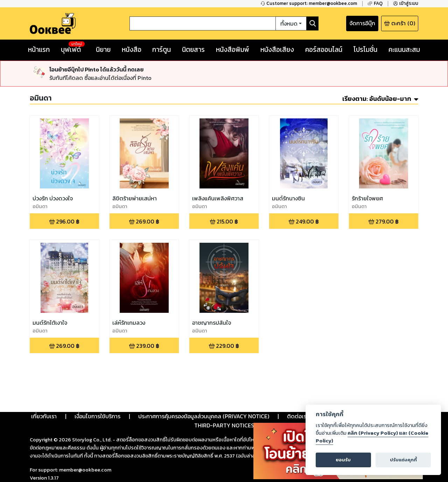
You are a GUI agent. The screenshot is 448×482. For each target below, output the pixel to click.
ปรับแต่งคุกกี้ (403, 460)
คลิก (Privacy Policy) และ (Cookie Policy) (372, 437)
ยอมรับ (343, 460)
